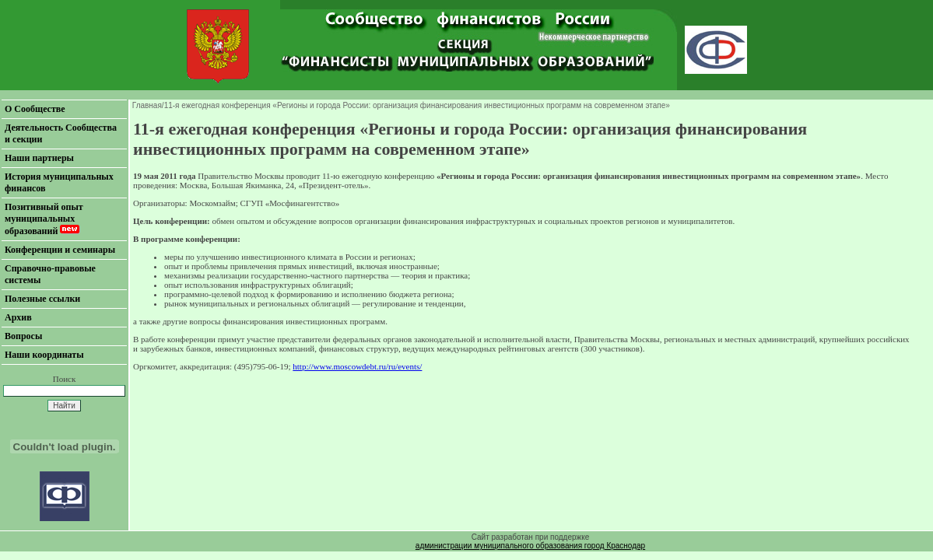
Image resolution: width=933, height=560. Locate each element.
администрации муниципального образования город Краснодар (530, 546)
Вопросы (23, 336)
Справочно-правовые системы (50, 274)
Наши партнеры (39, 158)
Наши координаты (44, 355)
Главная (147, 105)
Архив (18, 317)
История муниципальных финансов (59, 182)
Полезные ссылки (42, 299)
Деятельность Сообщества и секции (61, 133)
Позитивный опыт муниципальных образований (44, 219)
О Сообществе (35, 109)
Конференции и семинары (60, 250)
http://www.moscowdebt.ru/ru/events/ (357, 366)
